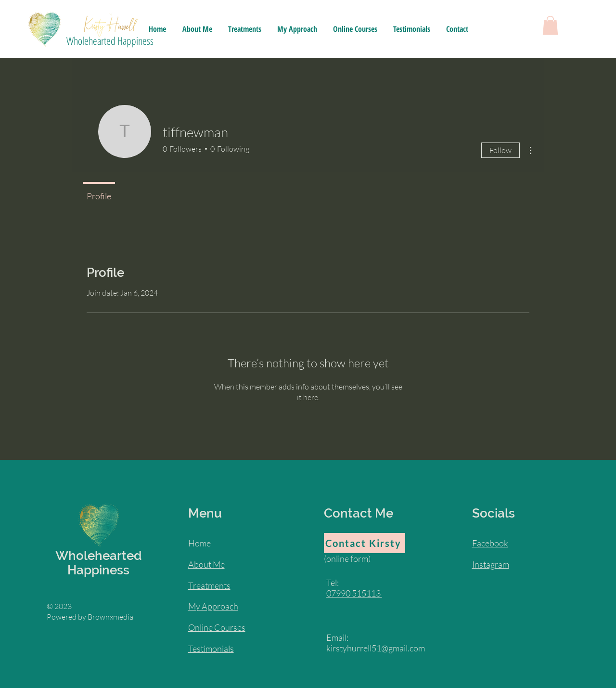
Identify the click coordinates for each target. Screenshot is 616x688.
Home (199, 543)
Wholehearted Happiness (110, 40)
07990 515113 (354, 593)
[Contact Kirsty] (365, 543)
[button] (550, 25)
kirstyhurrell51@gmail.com (376, 648)
